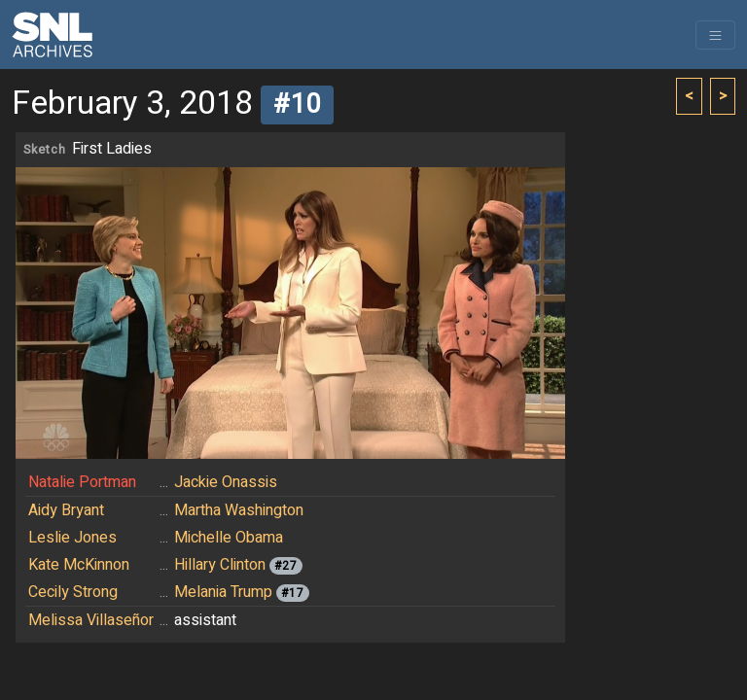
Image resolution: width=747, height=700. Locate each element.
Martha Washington (239, 510)
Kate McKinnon (79, 565)
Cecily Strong (73, 592)
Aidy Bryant (66, 510)
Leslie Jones (72, 538)
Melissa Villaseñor (91, 620)
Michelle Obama (229, 538)
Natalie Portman (82, 482)
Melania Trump (223, 592)
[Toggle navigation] (715, 35)
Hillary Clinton (220, 565)
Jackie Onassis (226, 482)
